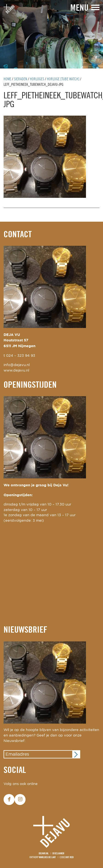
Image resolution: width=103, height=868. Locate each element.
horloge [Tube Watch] (63, 79)
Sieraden (21, 79)
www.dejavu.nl (16, 371)
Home (7, 79)
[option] (51, 34)
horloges (37, 79)
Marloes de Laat (47, 857)
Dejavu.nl (44, 854)
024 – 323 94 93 (21, 356)
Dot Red (69, 857)
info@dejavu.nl (17, 365)
